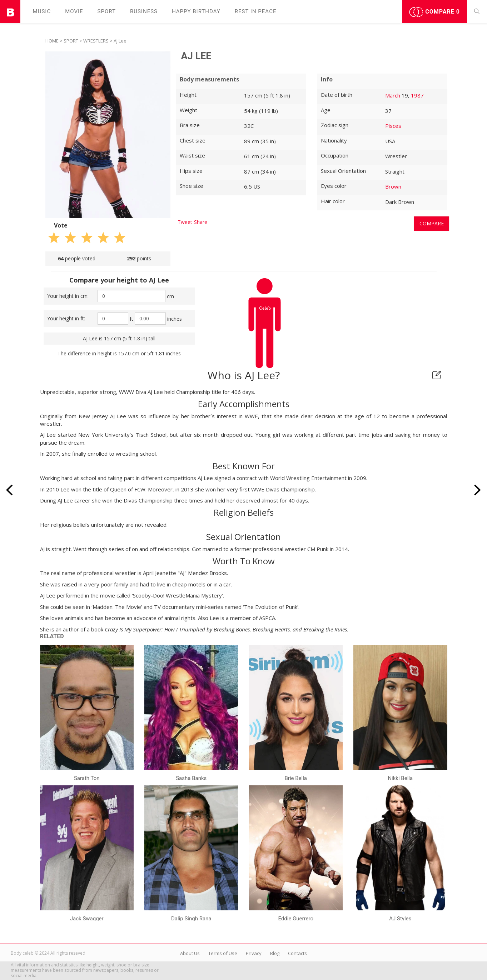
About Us (190, 953)
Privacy (254, 953)
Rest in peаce (256, 11)
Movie (74, 11)
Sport (107, 11)
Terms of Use (223, 953)
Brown (393, 186)
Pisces (393, 126)
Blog (275, 953)
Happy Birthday (196, 11)
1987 (417, 95)
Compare (434, 12)
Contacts (297, 953)
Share (201, 222)
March (393, 95)
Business (144, 11)
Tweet (185, 222)
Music (42, 11)
